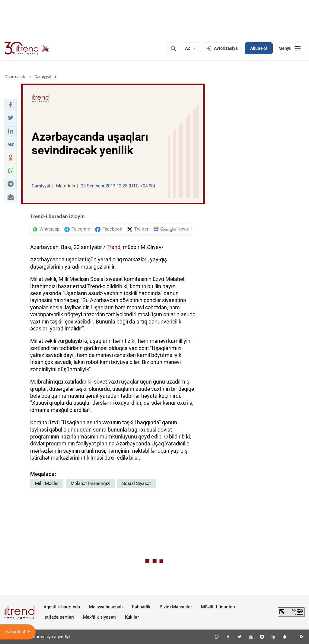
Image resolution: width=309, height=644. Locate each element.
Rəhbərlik (141, 607)
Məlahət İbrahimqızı (91, 483)
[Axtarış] (173, 48)
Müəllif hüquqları (218, 607)
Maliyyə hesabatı (106, 607)
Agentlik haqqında (62, 607)
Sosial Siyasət (137, 483)
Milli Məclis (47, 483)
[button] (11, 105)
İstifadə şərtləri (59, 617)
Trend (113, 247)
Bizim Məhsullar (176, 607)
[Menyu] (290, 48)
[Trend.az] (27, 48)
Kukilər (132, 617)
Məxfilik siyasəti (99, 617)
